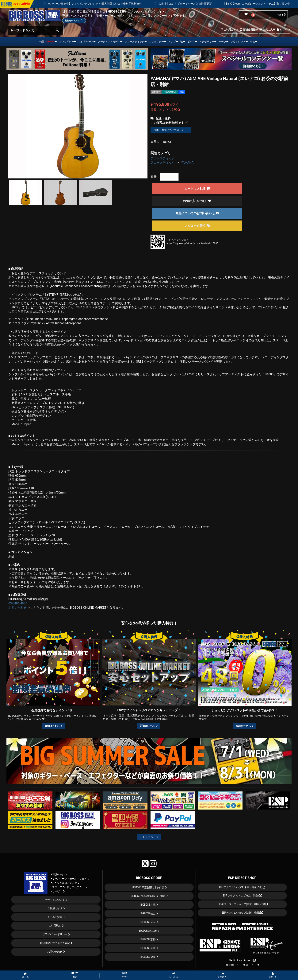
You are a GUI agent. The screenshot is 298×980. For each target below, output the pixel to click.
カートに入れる (197, 189)
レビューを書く (197, 226)
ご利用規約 (55, 926)
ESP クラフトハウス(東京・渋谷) (242, 896)
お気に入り (267, 30)
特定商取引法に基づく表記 (55, 943)
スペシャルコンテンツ (64, 883)
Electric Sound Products (242, 960)
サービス (57, 891)
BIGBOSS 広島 (148, 948)
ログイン (283, 30)
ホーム (25, 975)
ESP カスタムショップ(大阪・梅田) (242, 913)
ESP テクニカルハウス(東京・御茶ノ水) (242, 887)
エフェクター (156, 42)
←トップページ (149, 837)
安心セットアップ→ (74, 21)
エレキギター (67, 42)
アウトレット (238, 42)
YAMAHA (187, 163)
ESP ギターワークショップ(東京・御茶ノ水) (242, 904)
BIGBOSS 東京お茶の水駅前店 (148, 887)
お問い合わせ (17, 608)
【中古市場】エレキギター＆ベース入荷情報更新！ (199, 4)
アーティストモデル (109, 42)
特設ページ (58, 874)
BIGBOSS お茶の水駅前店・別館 (148, 896)
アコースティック (135, 42)
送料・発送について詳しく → (171, 130)
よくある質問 (55, 917)
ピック (191, 42)
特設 (47, 42)
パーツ (222, 42)
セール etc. (174, 975)
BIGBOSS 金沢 (148, 922)
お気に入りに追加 (197, 201)
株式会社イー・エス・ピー (242, 965)
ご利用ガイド (230, 30)
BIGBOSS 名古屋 (148, 931)
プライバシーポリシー (55, 934)
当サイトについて (55, 900)
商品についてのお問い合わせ (197, 213)
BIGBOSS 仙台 (148, 913)
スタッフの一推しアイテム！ (68, 887)
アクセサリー (207, 42)
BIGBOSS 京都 (148, 939)
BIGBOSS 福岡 (148, 957)
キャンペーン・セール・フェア (69, 879)
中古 (253, 42)
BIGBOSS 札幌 (148, 905)
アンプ (172, 42)
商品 (75, 975)
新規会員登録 (249, 30)
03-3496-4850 (18, 603)
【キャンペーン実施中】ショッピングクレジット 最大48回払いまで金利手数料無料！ (109, 4)
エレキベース (86, 42)
